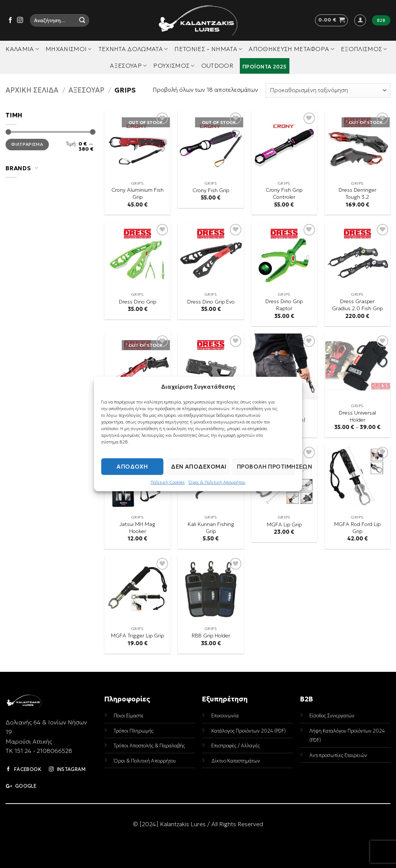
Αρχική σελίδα (32, 90)
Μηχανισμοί (69, 49)
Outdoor (217, 66)
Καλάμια (22, 49)
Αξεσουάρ (128, 66)
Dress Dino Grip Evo (211, 302)
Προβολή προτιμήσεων (266, 467)
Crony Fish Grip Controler (284, 193)
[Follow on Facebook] (10, 20)
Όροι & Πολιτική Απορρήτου (217, 482)
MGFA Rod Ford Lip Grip (357, 528)
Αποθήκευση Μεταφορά (291, 49)
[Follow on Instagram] (20, 20)
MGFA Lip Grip (284, 525)
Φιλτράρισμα (27, 144)
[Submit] (82, 20)
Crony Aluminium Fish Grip (137, 193)
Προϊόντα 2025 (265, 67)
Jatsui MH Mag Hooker (137, 528)
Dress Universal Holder (358, 416)
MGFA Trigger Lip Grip (137, 636)
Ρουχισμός (174, 66)
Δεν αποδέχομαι (199, 467)
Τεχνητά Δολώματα (133, 49)
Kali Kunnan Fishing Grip (211, 528)
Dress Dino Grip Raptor (284, 305)
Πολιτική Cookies (168, 482)
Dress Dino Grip (137, 302)
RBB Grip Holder (211, 636)
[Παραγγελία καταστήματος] (328, 91)
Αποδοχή (132, 467)
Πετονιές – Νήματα (208, 49)
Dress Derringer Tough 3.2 (358, 193)
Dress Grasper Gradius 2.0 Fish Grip (357, 305)
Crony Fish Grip (211, 190)
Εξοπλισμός (364, 49)
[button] (331, 20)
